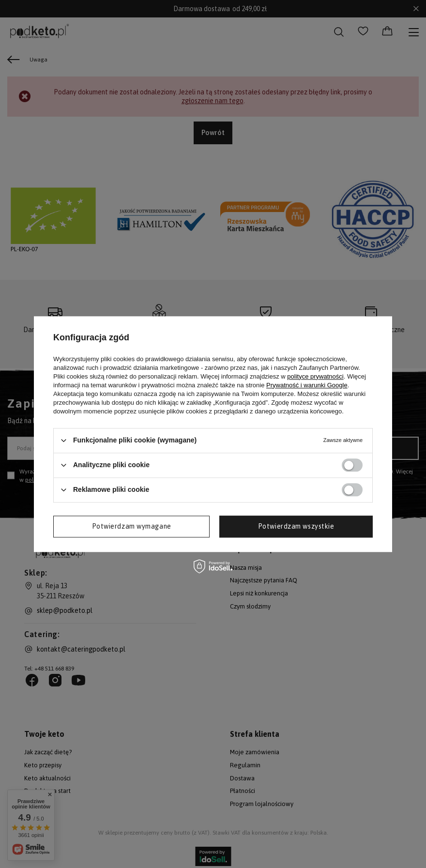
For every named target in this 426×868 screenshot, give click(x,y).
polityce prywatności (315, 376)
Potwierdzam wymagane (132, 526)
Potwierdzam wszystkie (296, 526)
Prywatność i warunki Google (307, 385)
